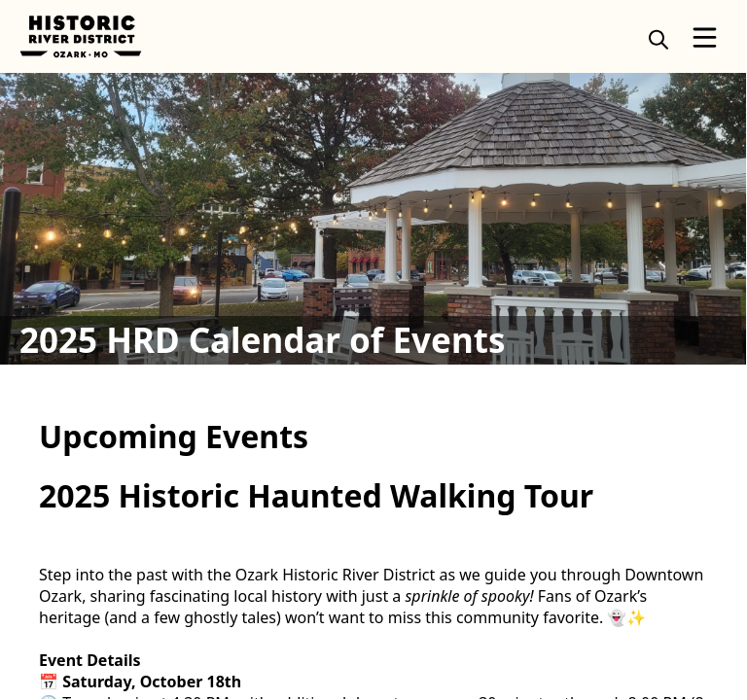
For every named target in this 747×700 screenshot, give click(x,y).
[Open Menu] (705, 37)
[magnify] (658, 39)
